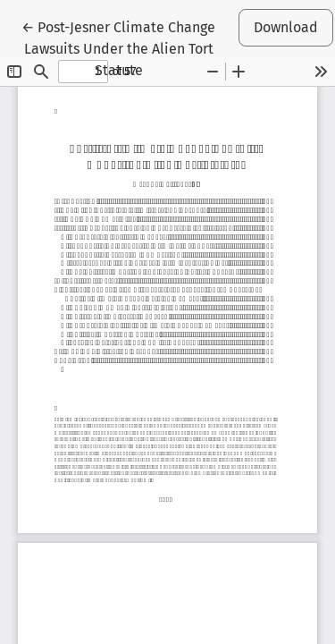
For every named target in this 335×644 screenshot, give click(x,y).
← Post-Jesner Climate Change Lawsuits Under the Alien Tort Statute (118, 47)
